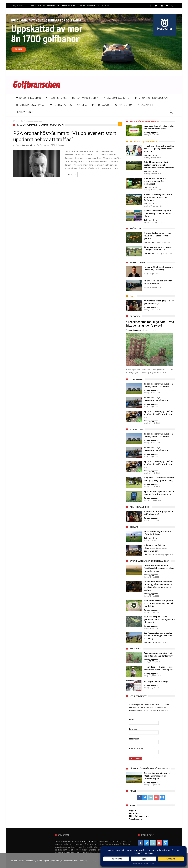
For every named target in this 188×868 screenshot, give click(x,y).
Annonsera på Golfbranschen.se (44, 6)
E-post (133, 719)
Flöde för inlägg (136, 813)
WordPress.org (136, 819)
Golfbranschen (150, 155)
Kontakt (106, 6)
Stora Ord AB (88, 841)
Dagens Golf (114, 841)
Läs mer (71, 174)
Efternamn (134, 739)
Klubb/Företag (136, 748)
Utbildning (62, 145)
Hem (15, 121)
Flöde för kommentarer (139, 816)
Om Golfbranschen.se (89, 6)
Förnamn (133, 729)
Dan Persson (149, 242)
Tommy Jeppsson (22, 145)
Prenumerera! (69, 6)
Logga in (133, 811)
